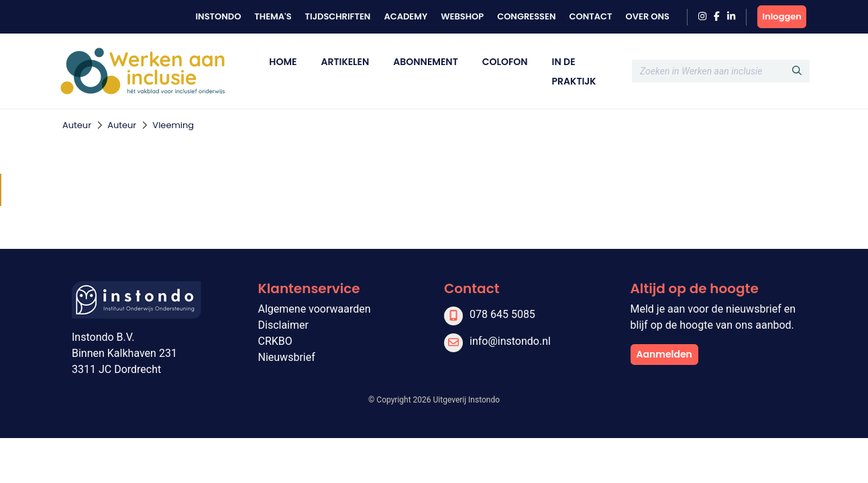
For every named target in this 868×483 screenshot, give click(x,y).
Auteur (77, 125)
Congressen (526, 16)
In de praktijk (574, 71)
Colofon (505, 62)
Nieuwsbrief (287, 357)
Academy (405, 16)
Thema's (273, 16)
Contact (590, 16)
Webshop (462, 16)
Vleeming (173, 125)
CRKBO (275, 341)
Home (283, 62)
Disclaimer (283, 325)
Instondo (218, 16)
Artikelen (345, 62)
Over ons (648, 16)
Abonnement (425, 62)
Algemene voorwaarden (315, 309)
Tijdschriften (338, 16)
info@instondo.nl (510, 341)
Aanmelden (664, 354)
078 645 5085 (502, 314)
